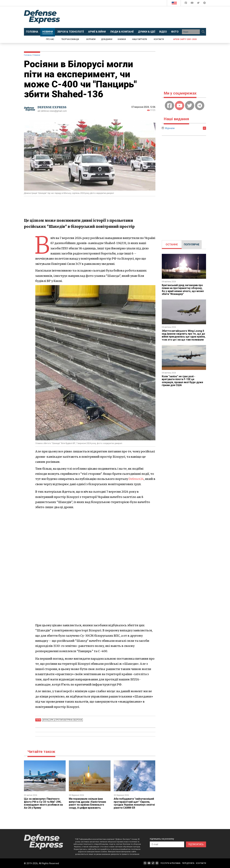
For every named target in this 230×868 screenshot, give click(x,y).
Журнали (91, 39)
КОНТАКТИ (201, 863)
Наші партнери (140, 39)
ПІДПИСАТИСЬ (196, 844)
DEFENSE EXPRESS (52, 107)
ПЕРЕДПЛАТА (188, 863)
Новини (37, 55)
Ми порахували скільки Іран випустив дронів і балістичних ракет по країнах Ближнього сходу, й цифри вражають (87, 803)
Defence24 (136, 479)
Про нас (50, 39)
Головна (28, 55)
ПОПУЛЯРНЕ (192, 244)
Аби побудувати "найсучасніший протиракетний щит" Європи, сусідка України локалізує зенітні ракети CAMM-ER (134, 803)
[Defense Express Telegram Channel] (205, 3)
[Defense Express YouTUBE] (192, 3)
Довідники (107, 39)
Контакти (159, 39)
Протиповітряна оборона (68, 720)
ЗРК (51, 720)
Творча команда (70, 39)
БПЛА (45, 720)
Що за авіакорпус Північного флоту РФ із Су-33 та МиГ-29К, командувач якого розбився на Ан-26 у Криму (44, 803)
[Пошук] (203, 32)
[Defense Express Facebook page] (186, 3)
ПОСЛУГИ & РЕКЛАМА (170, 863)
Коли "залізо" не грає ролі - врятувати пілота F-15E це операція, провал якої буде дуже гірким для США (182, 381)
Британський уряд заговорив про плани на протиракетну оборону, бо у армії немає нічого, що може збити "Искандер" (183, 290)
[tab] (172, 245)
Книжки (122, 39)
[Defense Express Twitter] (199, 3)
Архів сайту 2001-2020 (185, 39)
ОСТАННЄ (172, 244)
